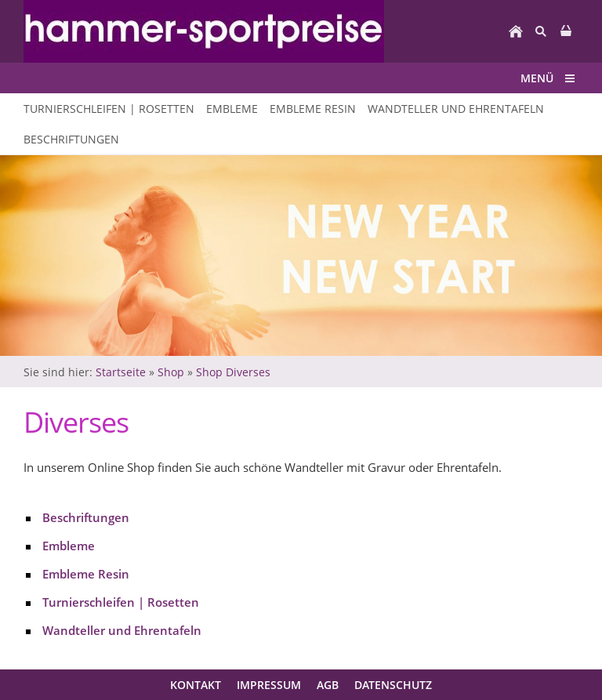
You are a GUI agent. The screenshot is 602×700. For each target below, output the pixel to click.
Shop (171, 372)
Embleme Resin (86, 574)
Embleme (69, 546)
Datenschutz (393, 685)
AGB (328, 685)
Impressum (269, 685)
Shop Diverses (233, 372)
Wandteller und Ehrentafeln (122, 630)
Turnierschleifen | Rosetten (121, 602)
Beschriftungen (86, 517)
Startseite (121, 372)
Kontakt (196, 685)
